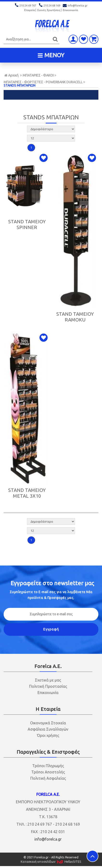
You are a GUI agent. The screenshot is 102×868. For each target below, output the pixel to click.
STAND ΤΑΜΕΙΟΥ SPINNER (27, 224)
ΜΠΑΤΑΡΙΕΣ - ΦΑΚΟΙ (38, 75)
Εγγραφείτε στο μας (52, 583)
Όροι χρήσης (48, 735)
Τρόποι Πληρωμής (48, 766)
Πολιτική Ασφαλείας (48, 778)
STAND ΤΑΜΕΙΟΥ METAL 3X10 (27, 493)
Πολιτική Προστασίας (48, 686)
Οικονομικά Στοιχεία (48, 723)
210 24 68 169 (50, 6)
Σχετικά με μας (48, 680)
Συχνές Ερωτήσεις (49, 10)
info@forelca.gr (75, 6)
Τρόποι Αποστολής (48, 772)
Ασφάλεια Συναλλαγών (48, 729)
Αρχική (11, 75)
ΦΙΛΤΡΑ (51, 95)
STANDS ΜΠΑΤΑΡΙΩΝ (19, 85)
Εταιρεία (30, 10)
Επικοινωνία (70, 10)
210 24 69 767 (26, 6)
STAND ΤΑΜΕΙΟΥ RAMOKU (75, 317)
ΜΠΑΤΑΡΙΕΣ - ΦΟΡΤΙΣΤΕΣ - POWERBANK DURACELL (43, 82)
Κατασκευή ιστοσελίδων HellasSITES (51, 862)
